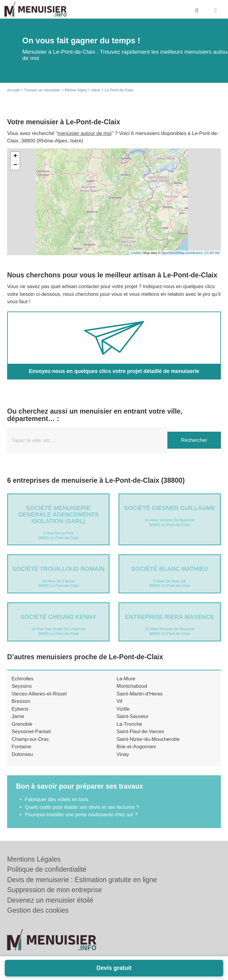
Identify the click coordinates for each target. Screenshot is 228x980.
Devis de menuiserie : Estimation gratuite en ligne (82, 880)
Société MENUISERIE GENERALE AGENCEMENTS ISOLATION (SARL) (58, 514)
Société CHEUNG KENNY (58, 617)
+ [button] (15, 156)
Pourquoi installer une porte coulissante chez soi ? (81, 815)
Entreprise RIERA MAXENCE (170, 617)
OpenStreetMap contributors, (183, 253)
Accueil (13, 90)
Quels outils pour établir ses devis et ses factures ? (82, 807)
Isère (96, 90)
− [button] (15, 165)
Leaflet (136, 253)
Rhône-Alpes (76, 90)
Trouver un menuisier (42, 90)
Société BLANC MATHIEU (170, 569)
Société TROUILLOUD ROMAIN (58, 569)
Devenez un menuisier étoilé (50, 900)
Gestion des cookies (38, 910)
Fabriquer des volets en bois (57, 799)
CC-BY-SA (212, 253)
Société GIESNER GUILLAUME (170, 508)
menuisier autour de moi (85, 133)
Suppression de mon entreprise (55, 890)
